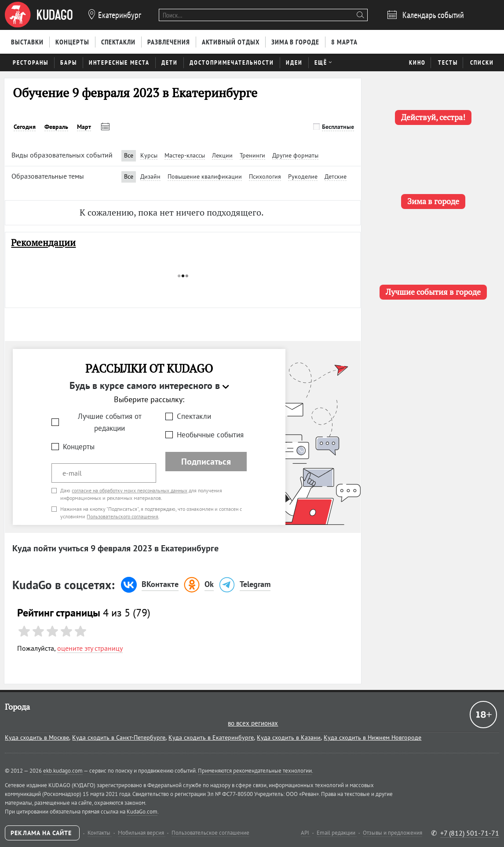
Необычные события (210, 435)
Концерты (79, 447)
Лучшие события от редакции (110, 422)
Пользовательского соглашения (122, 516)
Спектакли (194, 416)
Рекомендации (43, 243)
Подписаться (206, 462)
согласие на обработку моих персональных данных (130, 490)
